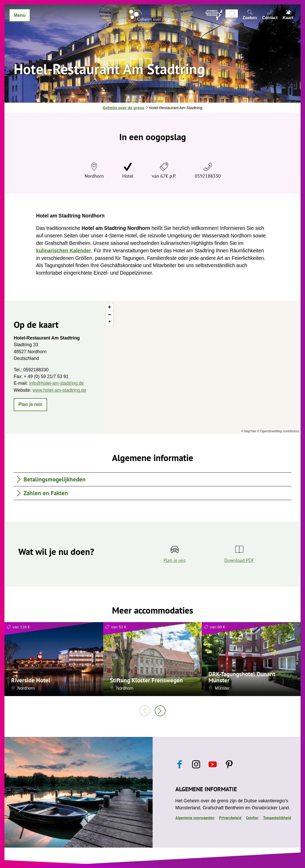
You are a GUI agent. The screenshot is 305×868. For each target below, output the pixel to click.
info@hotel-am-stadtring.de (56, 383)
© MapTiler (249, 431)
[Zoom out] (110, 315)
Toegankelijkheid (277, 818)
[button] (30, 405)
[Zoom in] (110, 307)
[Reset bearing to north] (110, 322)
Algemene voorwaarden (195, 818)
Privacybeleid (230, 818)
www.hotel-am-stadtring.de (59, 390)
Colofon (252, 818)
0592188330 (208, 176)
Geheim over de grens (124, 108)
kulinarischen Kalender (64, 251)
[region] (202, 367)
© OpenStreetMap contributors (278, 431)
